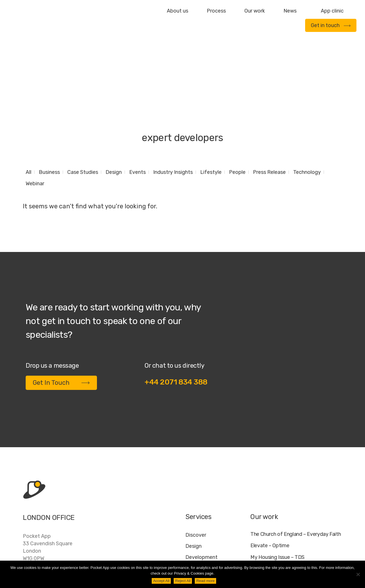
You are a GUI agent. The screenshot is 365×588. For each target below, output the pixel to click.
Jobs (269, 556)
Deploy (194, 510)
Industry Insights (173, 114)
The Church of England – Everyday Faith (296, 476)
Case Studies (83, 114)
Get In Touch (61, 324)
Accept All (161, 581)
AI (337, 556)
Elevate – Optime (270, 488)
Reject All (183, 581)
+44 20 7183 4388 (45, 512)
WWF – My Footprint (273, 522)
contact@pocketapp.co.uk (54, 524)
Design (114, 114)
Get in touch (331, 25)
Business (49, 114)
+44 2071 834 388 (176, 324)
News (290, 11)
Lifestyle (211, 114)
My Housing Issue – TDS (277, 499)
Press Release (269, 114)
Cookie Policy (313, 556)
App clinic (332, 11)
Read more (205, 581)
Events (137, 114)
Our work (255, 11)
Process (216, 11)
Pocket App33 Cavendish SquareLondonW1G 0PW (48, 489)
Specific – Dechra (270, 511)
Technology (307, 114)
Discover (196, 477)
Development (201, 499)
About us (178, 11)
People (237, 114)
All (29, 114)
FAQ (286, 556)
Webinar (35, 125)
